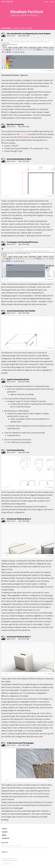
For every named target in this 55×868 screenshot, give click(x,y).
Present (50, 71)
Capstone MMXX (19, 15)
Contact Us (6, 838)
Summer (5, 832)
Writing (23, 28)
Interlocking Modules (16, 450)
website (23, 134)
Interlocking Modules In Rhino (19, 159)
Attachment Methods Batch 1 (19, 637)
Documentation (6, 28)
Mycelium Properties (15, 124)
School (4, 829)
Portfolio (29, 28)
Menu (52, 2)
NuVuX (4, 835)
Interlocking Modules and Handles (21, 311)
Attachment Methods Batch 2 (19, 519)
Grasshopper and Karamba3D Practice (22, 242)
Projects (34, 15)
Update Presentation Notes (18, 379)
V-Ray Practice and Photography (20, 743)
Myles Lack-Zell (11, 36)
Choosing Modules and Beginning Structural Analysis (29, 34)
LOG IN (46, 2)
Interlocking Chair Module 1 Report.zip (14, 75)
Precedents (16, 28)
